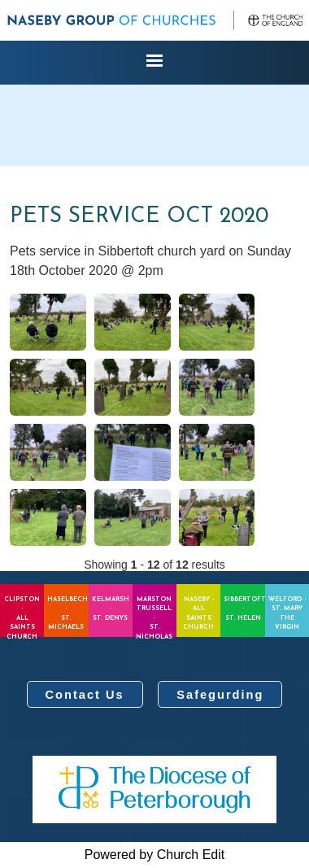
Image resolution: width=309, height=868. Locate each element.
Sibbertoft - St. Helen (244, 609)
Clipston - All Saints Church (22, 617)
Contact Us (85, 695)
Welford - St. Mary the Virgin (287, 614)
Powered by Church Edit (155, 855)
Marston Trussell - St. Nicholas (154, 617)
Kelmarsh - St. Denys (111, 609)
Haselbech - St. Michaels (67, 614)
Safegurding (220, 695)
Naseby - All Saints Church (198, 614)
